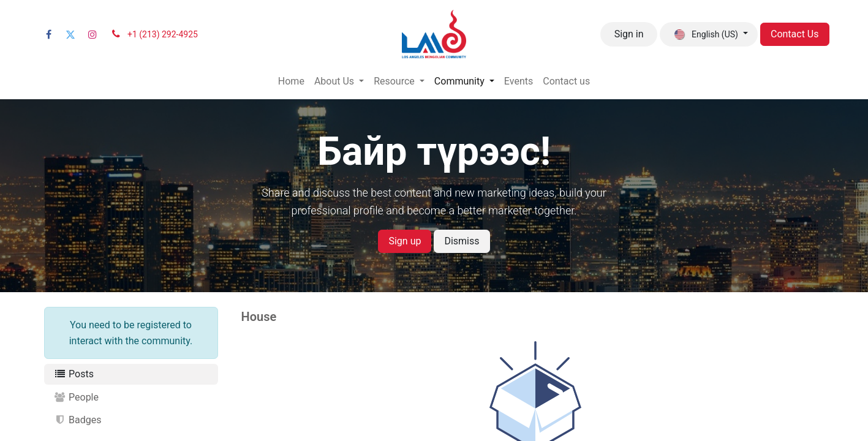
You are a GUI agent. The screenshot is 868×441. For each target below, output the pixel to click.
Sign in (629, 34)
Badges (78, 420)
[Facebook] (49, 34)
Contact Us (795, 34)
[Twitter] (70, 34)
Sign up (405, 241)
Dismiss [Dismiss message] (462, 241)
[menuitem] (291, 81)
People (77, 397)
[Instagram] (92, 34)
